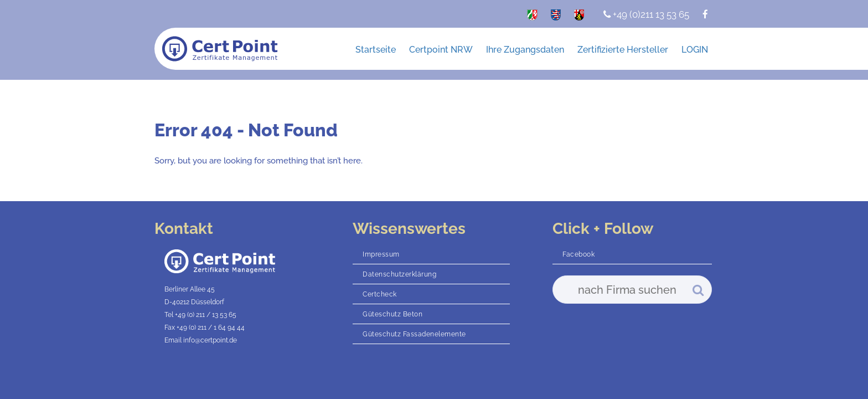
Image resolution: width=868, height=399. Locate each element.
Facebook (578, 254)
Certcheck (380, 294)
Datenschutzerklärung (399, 274)
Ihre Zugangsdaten (525, 50)
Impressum (381, 254)
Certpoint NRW (441, 50)
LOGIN (695, 50)
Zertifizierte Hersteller (623, 50)
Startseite (376, 50)
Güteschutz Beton (392, 314)
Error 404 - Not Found (246, 130)
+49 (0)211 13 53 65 (646, 14)
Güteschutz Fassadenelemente (414, 334)
